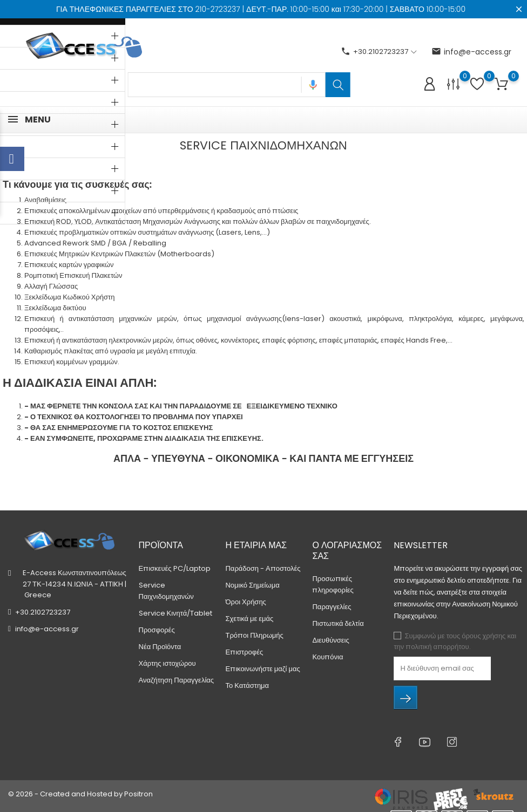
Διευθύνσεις (330, 640)
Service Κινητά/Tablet (176, 613)
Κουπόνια (327, 657)
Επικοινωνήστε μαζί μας (262, 669)
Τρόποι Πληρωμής (254, 635)
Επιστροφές (244, 652)
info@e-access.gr (471, 52)
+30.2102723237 (43, 612)
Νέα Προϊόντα (160, 647)
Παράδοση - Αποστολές (263, 568)
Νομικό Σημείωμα (252, 585)
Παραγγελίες (332, 607)
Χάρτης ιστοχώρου (167, 663)
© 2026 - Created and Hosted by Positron (80, 794)
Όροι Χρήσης (245, 602)
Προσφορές (157, 630)
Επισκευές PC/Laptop (175, 568)
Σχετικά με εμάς (249, 619)
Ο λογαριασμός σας (347, 550)
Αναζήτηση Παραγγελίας (177, 680)
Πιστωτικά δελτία (338, 623)
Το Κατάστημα (247, 685)
